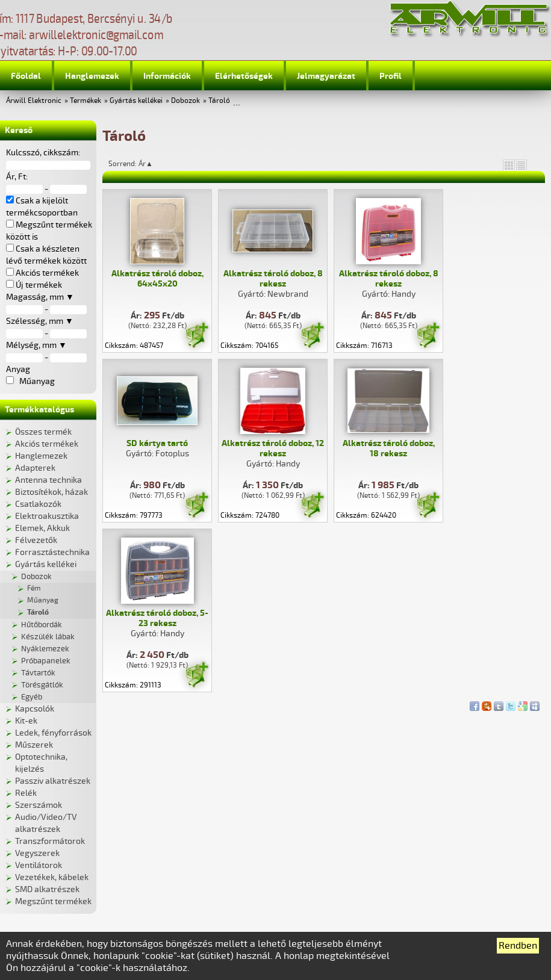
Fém (34, 588)
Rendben (518, 946)
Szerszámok (39, 805)
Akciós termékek (47, 444)
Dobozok (185, 101)
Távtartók (38, 673)
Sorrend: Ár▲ (139, 164)
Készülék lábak (48, 637)
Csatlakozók (38, 504)
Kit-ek (26, 721)
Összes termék (43, 432)
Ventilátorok (39, 865)
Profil (391, 76)
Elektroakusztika (47, 516)
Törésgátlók (42, 685)
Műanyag (43, 600)
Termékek (86, 101)
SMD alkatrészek (47, 889)
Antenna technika (48, 480)
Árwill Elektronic (34, 101)
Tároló (219, 101)
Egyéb (32, 697)
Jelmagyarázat (326, 76)
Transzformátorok (50, 841)
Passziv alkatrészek (53, 781)
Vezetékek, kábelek (52, 877)
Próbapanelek (46, 661)
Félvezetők (36, 540)
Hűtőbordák (42, 625)
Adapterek (35, 468)
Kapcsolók (35, 709)
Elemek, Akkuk (42, 528)
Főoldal (26, 76)
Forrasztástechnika (52, 552)
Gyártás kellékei (136, 101)
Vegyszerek (37, 853)
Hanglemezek (92, 76)
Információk (167, 76)
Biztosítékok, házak (51, 492)
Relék (26, 793)
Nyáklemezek (45, 649)
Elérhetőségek (244, 76)
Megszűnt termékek (53, 901)
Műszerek (34, 745)
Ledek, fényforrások (53, 733)
